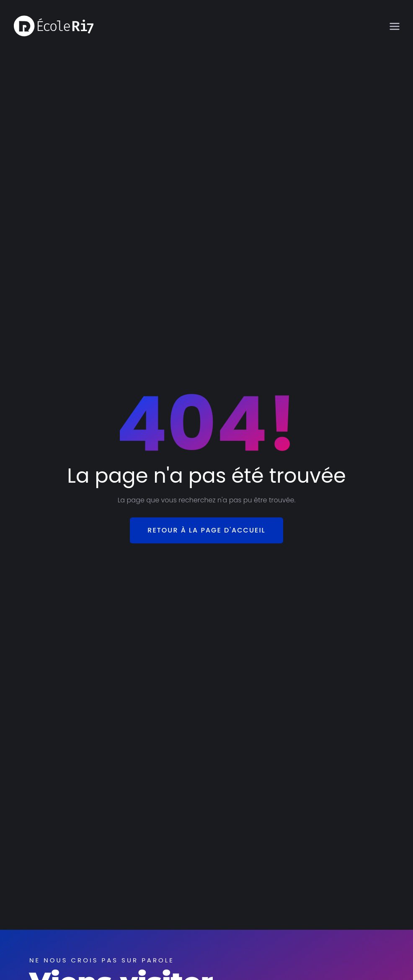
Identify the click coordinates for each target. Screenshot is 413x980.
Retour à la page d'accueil (206, 530)
